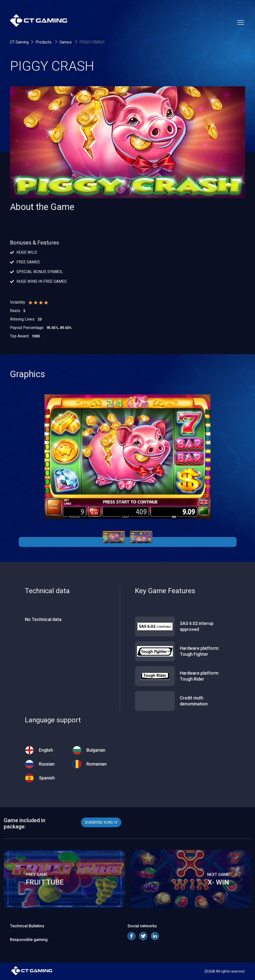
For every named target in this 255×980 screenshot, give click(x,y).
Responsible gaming (29, 940)
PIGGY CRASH (92, 42)
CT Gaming (19, 42)
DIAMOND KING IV (101, 822)
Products (44, 42)
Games (66, 42)
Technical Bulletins (27, 926)
